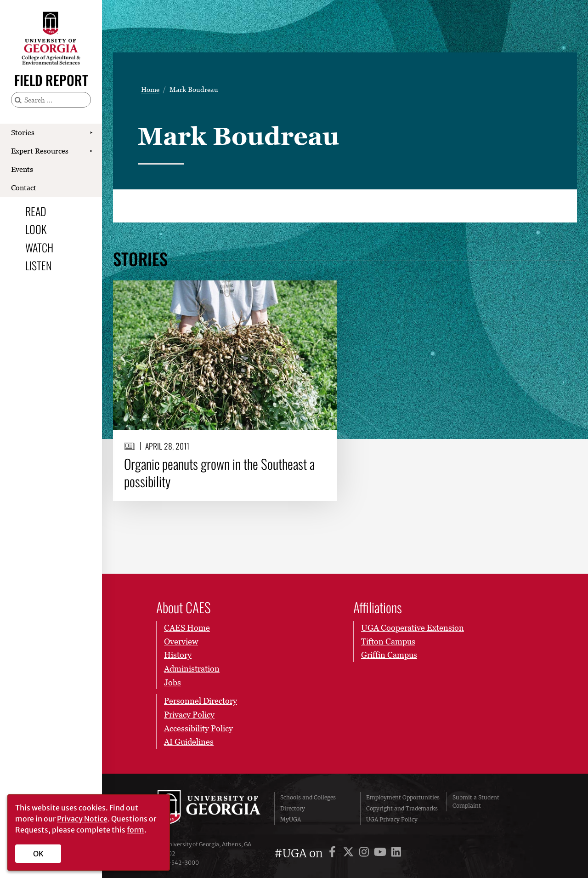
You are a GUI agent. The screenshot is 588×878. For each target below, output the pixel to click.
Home (150, 89)
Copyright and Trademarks (402, 808)
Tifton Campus (388, 641)
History (178, 655)
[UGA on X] (350, 853)
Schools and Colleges (308, 797)
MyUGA (291, 819)
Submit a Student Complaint (476, 801)
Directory (293, 808)
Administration (192, 669)
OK (38, 854)
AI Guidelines (189, 742)
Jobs (172, 682)
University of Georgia (209, 809)
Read (36, 211)
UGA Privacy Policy (392, 819)
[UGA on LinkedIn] (396, 853)
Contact (24, 188)
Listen (38, 265)
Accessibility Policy (198, 728)
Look (36, 229)
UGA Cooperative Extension (413, 628)
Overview (181, 641)
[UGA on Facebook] (334, 853)
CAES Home (187, 628)
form (136, 830)
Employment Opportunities (403, 797)
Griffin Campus (389, 655)
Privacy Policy (189, 715)
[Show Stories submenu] (91, 133)
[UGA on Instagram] (365, 853)
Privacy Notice (82, 819)
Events (22, 169)
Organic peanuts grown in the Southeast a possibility (219, 472)
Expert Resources (40, 151)
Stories (23, 132)
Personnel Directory (201, 701)
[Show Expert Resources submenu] (91, 151)
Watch (39, 247)
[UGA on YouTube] (382, 853)
